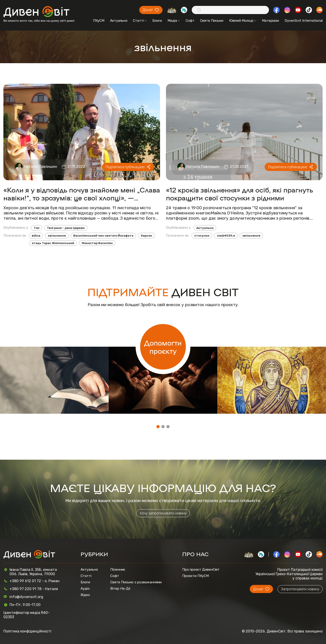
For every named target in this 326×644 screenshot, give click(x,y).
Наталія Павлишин (41, 167)
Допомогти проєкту (163, 347)
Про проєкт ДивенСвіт (201, 570)
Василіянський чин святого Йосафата (103, 236)
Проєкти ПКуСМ (195, 576)
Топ (37, 228)
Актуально (119, 21)
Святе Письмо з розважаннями (136, 582)
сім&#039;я (226, 236)
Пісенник (118, 570)
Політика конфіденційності (27, 631)
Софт (190, 21)
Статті (140, 21)
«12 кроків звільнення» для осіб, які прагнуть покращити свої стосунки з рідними (240, 194)
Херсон (146, 236)
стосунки (202, 236)
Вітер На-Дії (120, 589)
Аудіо (85, 589)
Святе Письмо (212, 21)
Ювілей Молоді (243, 21)
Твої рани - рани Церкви (66, 228)
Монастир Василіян (97, 243)
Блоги (157, 21)
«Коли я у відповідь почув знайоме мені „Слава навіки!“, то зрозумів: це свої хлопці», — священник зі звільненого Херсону (82, 194)
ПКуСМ (99, 21)
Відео (85, 595)
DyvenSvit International (304, 21)
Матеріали (270, 21)
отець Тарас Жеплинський (53, 243)
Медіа (174, 21)
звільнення (57, 236)
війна (36, 236)
